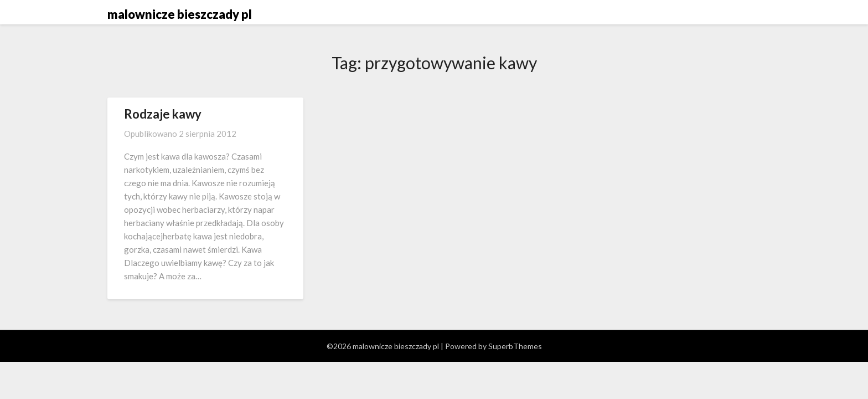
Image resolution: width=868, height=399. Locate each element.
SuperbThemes (515, 346)
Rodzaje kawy (163, 114)
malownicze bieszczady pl (180, 14)
